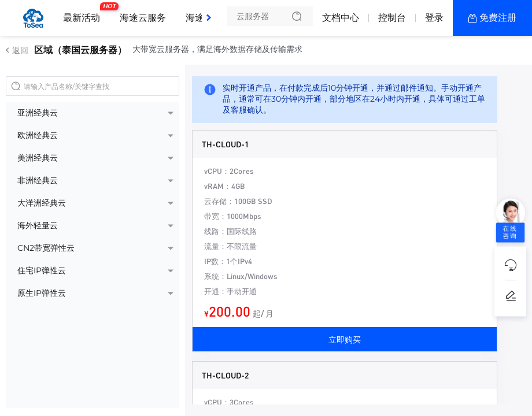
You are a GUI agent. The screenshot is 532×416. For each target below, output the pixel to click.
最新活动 (84, 13)
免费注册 (498, 18)
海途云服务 (143, 18)
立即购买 (345, 339)
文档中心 (341, 18)
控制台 (392, 18)
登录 (434, 18)
